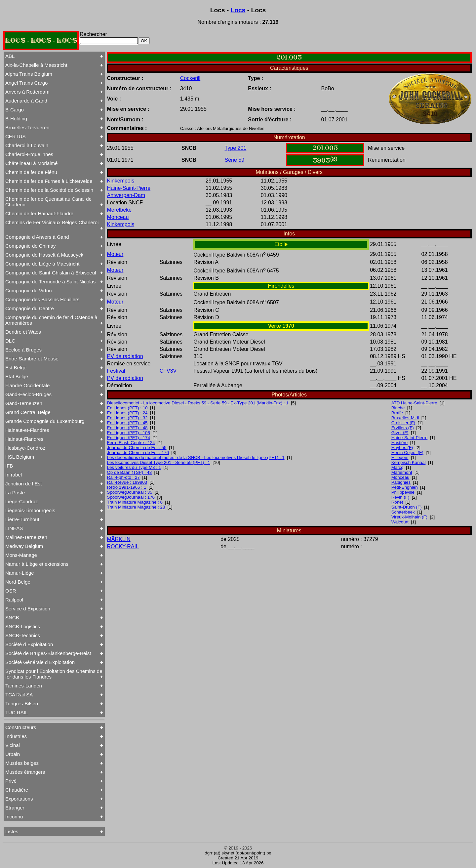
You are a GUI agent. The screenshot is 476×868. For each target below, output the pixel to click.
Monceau (118, 217)
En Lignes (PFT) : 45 (127, 423)
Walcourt (400, 522)
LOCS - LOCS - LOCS (41, 41)
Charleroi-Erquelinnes (29, 154)
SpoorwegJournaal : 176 (131, 497)
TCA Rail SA (19, 695)
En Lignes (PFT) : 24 (127, 413)
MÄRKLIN (119, 539)
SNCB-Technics (23, 635)
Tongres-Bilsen (22, 703)
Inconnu (14, 817)
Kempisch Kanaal (409, 462)
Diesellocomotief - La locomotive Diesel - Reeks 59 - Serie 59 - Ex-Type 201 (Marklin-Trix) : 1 (198, 403)
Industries (16, 736)
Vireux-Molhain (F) (409, 517)
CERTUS (15, 136)
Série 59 (234, 160)
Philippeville (403, 492)
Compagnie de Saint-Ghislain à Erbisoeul (51, 273)
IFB (9, 466)
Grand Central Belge (28, 412)
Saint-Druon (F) (407, 507)
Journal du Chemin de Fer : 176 (138, 453)
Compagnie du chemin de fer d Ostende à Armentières (51, 320)
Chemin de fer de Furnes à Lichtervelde (49, 181)
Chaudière (17, 790)
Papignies (401, 482)
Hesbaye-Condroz (25, 448)
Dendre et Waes (23, 332)
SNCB (12, 618)
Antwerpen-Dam (126, 195)
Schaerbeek (403, 512)
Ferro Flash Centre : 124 (131, 443)
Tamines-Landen (24, 686)
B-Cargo (15, 110)
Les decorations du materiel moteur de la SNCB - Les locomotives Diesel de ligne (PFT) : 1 (196, 457)
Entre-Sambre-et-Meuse (32, 359)
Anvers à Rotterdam (27, 92)
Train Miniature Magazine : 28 (136, 507)
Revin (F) (400, 497)
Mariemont (402, 472)
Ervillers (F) (403, 428)
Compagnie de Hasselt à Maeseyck (44, 255)
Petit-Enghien (405, 487)
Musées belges (22, 763)
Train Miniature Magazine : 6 (135, 502)
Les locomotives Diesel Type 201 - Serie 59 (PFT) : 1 (159, 462)
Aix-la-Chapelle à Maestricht (36, 65)
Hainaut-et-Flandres (27, 430)
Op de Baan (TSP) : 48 (130, 472)
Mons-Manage (21, 555)
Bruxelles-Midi (405, 418)
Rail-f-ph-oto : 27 (123, 477)
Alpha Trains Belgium (29, 74)
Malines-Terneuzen (26, 537)
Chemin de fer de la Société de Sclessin (49, 190)
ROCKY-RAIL (123, 546)
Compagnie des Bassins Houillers (42, 299)
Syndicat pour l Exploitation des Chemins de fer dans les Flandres (54, 674)
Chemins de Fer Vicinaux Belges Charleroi (52, 222)
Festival (116, 371)
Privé (11, 781)
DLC (10, 341)
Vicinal (13, 745)
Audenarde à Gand (26, 101)
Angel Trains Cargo (26, 83)
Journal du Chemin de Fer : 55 (137, 448)
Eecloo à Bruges (23, 350)
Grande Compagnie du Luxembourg (45, 421)
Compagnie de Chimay (31, 246)
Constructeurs (21, 727)
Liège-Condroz (21, 501)
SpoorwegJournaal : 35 (130, 492)
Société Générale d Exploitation (40, 662)
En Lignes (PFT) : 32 (127, 418)
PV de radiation (125, 356)
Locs (238, 10)
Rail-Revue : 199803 (127, 482)
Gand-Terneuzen (24, 403)
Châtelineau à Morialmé (31, 163)
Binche (398, 408)
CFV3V (168, 371)
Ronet (397, 502)
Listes (12, 831)
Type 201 (235, 148)
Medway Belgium (24, 546)
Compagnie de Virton (29, 290)
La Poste (15, 493)
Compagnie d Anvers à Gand (37, 237)
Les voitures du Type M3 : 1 (134, 467)
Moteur (115, 254)
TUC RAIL (17, 712)
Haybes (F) (402, 448)
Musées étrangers (25, 772)
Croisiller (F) (403, 423)
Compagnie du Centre (30, 308)
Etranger (15, 808)
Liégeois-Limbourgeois (30, 510)
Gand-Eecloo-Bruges (28, 394)
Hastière (400, 443)
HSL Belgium (20, 457)
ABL (10, 56)
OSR (11, 591)
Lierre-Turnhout (22, 519)
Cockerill (190, 78)
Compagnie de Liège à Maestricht (42, 264)
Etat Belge (17, 376)
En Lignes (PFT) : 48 (127, 428)
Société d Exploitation (29, 644)
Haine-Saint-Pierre (129, 188)
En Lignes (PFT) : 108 (129, 433)
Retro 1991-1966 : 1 (127, 487)
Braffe (397, 413)
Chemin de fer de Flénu (31, 172)
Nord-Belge (18, 582)
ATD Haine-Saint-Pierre (414, 403)
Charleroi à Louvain (27, 145)
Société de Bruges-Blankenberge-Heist (48, 653)
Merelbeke (119, 210)
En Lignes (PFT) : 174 (129, 438)
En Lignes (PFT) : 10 (127, 408)
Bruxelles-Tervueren (27, 127)
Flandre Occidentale (27, 385)
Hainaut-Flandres (24, 439)
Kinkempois (121, 181)
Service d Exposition (28, 609)
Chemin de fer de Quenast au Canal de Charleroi (48, 202)
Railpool (14, 600)
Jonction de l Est (23, 484)
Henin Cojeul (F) (407, 453)
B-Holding (16, 119)
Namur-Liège (20, 573)
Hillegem (400, 457)
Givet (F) (400, 433)
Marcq (397, 467)
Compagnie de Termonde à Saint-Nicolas (50, 282)
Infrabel (14, 475)
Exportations (19, 799)
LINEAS (14, 528)
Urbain (13, 754)
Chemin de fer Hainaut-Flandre (39, 213)
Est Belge (16, 368)
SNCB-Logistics (23, 626)
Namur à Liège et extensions (37, 564)
